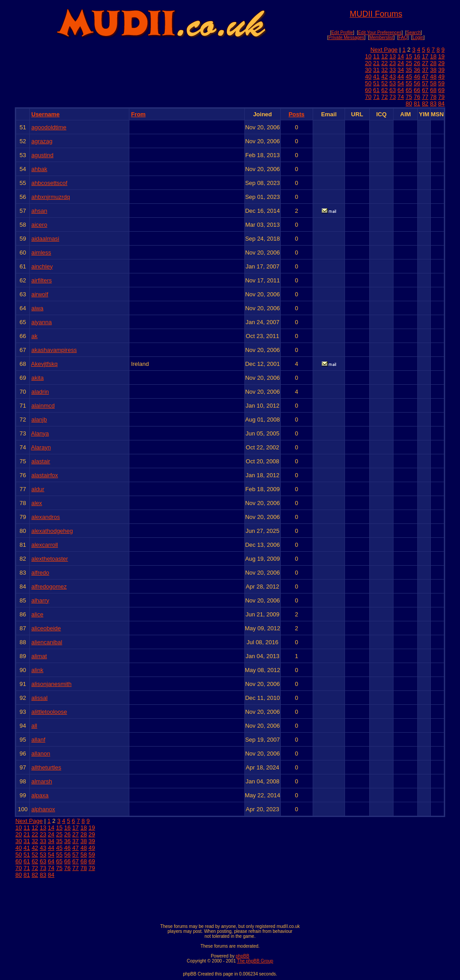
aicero (39, 225)
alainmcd (43, 406)
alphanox (43, 809)
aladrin (40, 392)
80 (409, 103)
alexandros (46, 517)
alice (38, 614)
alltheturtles (46, 767)
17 (425, 56)
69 (441, 90)
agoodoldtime (49, 127)
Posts (296, 114)
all (34, 726)
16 (417, 56)
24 (401, 63)
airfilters (42, 280)
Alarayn (41, 447)
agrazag (42, 141)
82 (425, 103)
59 (441, 83)
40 (368, 77)
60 (368, 90)
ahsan (39, 211)
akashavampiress (54, 350)
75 (409, 97)
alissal (40, 698)
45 (409, 77)
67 (425, 90)
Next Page (384, 50)
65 (409, 90)
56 (417, 83)
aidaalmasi (45, 239)
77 (425, 97)
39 (441, 70)
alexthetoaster (50, 559)
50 (368, 83)
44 (401, 77)
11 (376, 56)
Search (414, 33)
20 (368, 63)
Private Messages (346, 37)
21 (376, 63)
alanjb (39, 420)
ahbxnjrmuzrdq (51, 197)
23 (393, 63)
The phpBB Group (255, 961)
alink (38, 670)
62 (385, 90)
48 (433, 77)
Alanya (40, 433)
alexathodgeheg (52, 531)
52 (385, 83)
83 (433, 103)
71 (376, 97)
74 (401, 97)
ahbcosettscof (49, 183)
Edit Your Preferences (380, 33)
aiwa (38, 308)
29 (441, 63)
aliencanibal (47, 642)
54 (401, 83)
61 (376, 90)
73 (393, 97)
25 (409, 63)
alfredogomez (49, 587)
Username (46, 114)
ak (35, 336)
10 (368, 56)
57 (425, 83)
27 (425, 63)
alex (37, 503)
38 (433, 70)
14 (401, 56)
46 (417, 77)
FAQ (403, 37)
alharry (40, 600)
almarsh (42, 781)
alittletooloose (49, 712)
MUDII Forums (376, 14)
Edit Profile (342, 33)
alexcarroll (45, 545)
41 (376, 77)
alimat (39, 656)
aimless (41, 253)
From (139, 114)
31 (376, 70)
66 (417, 90)
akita (38, 378)
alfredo (40, 573)
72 (385, 97)
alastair (41, 461)
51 (376, 83)
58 (433, 83)
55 (409, 83)
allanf (38, 740)
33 (393, 70)
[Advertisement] (230, 899)
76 (417, 97)
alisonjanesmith (52, 684)
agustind (42, 155)
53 (393, 83)
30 (368, 70)
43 (393, 77)
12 (385, 56)
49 (441, 77)
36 (417, 70)
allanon (41, 754)
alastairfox (45, 475)
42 (385, 77)
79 (441, 97)
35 (409, 70)
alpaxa (40, 795)
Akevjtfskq (44, 364)
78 (433, 97)
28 (433, 63)
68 (433, 90)
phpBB (243, 956)
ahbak (39, 169)
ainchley (42, 266)
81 (417, 103)
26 (417, 63)
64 (401, 90)
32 (385, 70)
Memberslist (381, 37)
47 (425, 77)
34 (401, 70)
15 (409, 56)
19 (441, 56)
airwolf (40, 294)
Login (418, 37)
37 (425, 70)
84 (441, 103)
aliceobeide (46, 628)
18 (433, 56)
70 (368, 97)
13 (393, 56)
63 (393, 90)
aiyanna (42, 322)
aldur (38, 489)
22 (385, 63)
